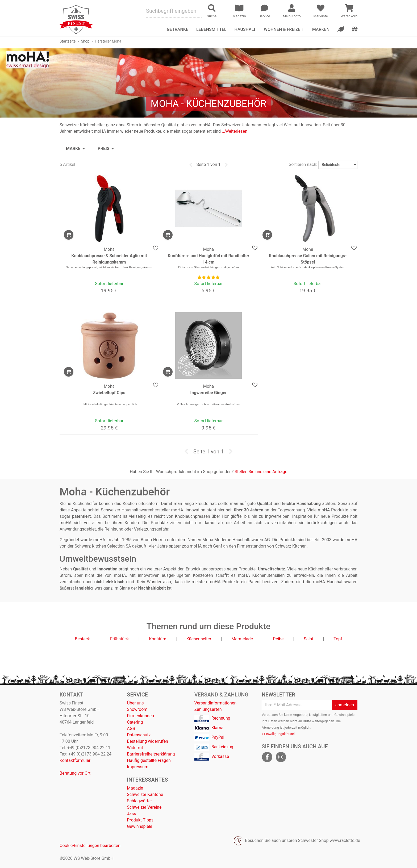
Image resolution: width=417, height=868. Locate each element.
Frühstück (120, 639)
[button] (75, 149)
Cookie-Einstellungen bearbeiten (90, 846)
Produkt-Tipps (140, 820)
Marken (321, 29)
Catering (135, 722)
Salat (308, 639)
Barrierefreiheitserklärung (151, 754)
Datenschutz (139, 735)
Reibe (278, 639)
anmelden (345, 705)
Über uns (135, 703)
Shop (85, 41)
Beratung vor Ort (75, 773)
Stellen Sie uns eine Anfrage (261, 472)
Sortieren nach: (303, 164)
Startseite (68, 41)
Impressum (138, 767)
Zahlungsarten (208, 709)
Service (137, 695)
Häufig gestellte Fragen (149, 760)
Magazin (135, 788)
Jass (131, 814)
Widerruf (135, 748)
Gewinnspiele (139, 826)
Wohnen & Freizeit (284, 29)
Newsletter (278, 695)
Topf (338, 639)
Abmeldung (270, 727)
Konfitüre (157, 639)
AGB (131, 729)
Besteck (82, 639)
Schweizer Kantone (145, 794)
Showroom (137, 709)
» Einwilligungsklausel (278, 734)
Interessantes (147, 780)
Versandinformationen (216, 703)
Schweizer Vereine (144, 807)
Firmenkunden (140, 716)
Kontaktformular (75, 760)
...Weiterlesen (235, 131)
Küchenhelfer (199, 639)
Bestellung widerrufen (147, 741)
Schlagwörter (139, 801)
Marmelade (242, 639)
